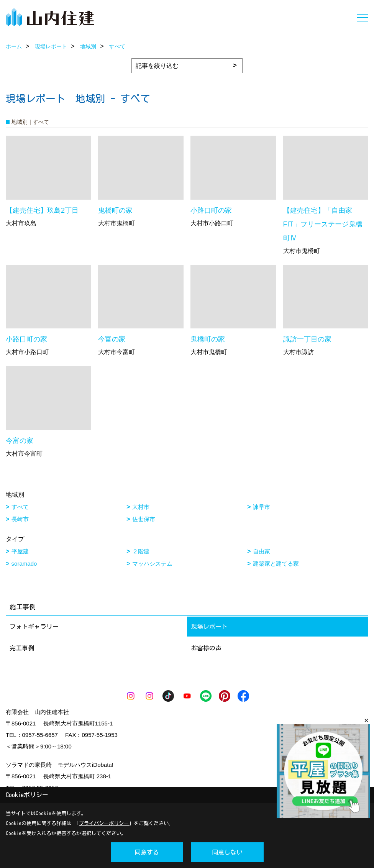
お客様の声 (206, 648)
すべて (20, 507)
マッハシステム (152, 564)
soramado (24, 564)
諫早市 (262, 507)
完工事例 (22, 648)
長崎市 (20, 519)
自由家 (262, 551)
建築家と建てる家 (276, 564)
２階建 (141, 551)
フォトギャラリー (34, 627)
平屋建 (20, 551)
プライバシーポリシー (104, 823)
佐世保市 (144, 519)
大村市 (141, 507)
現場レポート (209, 627)
